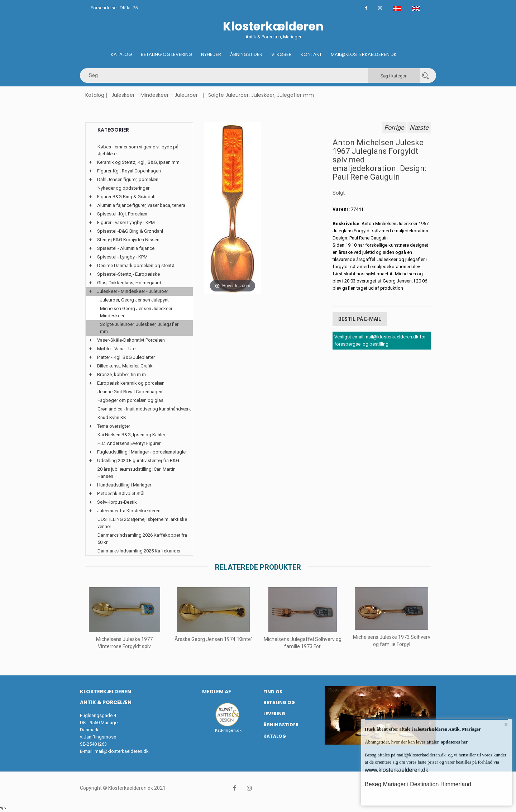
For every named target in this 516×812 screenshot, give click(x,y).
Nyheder (211, 54)
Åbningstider (246, 54)
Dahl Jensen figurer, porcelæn (128, 179)
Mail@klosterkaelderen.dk (364, 54)
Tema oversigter (114, 426)
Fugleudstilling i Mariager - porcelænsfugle (141, 452)
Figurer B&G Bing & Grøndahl (127, 197)
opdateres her (454, 742)
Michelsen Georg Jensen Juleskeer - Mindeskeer (137, 312)
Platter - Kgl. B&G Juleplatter (126, 357)
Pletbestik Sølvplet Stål (121, 493)
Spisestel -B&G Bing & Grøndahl (130, 231)
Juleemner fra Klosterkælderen (129, 511)
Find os (273, 692)
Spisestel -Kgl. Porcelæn (122, 214)
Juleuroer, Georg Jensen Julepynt (134, 300)
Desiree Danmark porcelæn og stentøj (136, 265)
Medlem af (217, 692)
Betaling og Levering (166, 54)
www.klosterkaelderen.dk (396, 770)
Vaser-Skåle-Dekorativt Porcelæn (131, 340)
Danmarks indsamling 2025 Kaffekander (139, 551)
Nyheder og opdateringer (123, 188)
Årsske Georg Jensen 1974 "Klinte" (214, 639)
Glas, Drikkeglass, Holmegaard (129, 283)
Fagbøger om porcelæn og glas (130, 400)
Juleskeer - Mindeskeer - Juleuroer (155, 95)
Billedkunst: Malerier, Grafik (125, 366)
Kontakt (311, 54)
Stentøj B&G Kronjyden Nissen (128, 240)
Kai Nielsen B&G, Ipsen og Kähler (131, 435)
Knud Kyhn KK (112, 417)
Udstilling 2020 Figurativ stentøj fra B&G (138, 460)
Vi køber (281, 54)
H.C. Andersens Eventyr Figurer (129, 443)
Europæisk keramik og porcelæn (131, 383)
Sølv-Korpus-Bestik (117, 502)
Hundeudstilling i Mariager (124, 485)
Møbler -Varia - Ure (116, 349)
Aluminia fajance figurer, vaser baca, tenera (141, 205)
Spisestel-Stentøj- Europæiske (128, 274)
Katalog (121, 54)
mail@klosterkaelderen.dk (122, 751)
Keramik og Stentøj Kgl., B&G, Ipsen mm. (139, 162)
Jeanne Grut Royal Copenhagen (130, 392)
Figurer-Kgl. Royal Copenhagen (129, 171)
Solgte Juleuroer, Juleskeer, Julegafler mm (261, 95)
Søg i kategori (394, 76)
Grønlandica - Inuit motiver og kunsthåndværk (144, 409)
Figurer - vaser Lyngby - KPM (126, 222)
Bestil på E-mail (360, 319)
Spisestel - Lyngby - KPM (122, 257)
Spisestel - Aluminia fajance (126, 248)
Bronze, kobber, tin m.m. (122, 374)
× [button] (506, 725)
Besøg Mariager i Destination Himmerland (418, 784)
